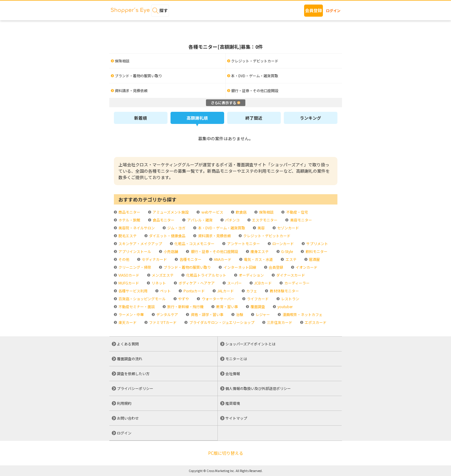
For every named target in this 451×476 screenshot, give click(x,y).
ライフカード (257, 299)
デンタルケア (167, 314)
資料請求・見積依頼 (214, 236)
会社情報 (233, 373)
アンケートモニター (243, 243)
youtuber (285, 306)
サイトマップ (236, 418)
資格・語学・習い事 (207, 314)
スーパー (234, 283)
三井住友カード (279, 322)
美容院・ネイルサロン (136, 228)
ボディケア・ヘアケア (196, 283)
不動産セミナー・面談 (136, 306)
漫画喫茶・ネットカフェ (302, 314)
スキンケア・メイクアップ (140, 243)
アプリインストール (134, 251)
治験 (239, 314)
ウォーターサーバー (218, 299)
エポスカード (315, 322)
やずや (183, 299)
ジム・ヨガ (176, 228)
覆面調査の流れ (130, 359)
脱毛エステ (127, 236)
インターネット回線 (239, 267)
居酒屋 (314, 259)
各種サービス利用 (133, 291)
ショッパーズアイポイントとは (250, 344)
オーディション (251, 275)
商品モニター (129, 212)
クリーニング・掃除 (134, 267)
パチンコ (232, 220)
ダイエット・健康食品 (167, 236)
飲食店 (241, 212)
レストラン (290, 299)
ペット (165, 291)
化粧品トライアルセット (206, 275)
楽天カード (127, 322)
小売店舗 (170, 251)
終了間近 (254, 118)
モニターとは (236, 359)
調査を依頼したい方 (133, 373)
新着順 (141, 118)
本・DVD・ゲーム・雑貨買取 (221, 228)
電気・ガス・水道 (258, 259)
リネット (158, 283)
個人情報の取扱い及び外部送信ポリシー (258, 388)
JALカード (225, 291)
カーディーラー (297, 283)
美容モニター (301, 220)
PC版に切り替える (226, 453)
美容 (261, 228)
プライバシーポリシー (135, 388)
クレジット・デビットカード (266, 236)
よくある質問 (128, 344)
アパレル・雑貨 (199, 220)
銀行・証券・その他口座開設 (214, 251)
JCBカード (262, 283)
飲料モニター (316, 251)
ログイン (333, 10)
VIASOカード (128, 275)
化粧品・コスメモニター (194, 243)
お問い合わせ (128, 418)
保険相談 (266, 212)
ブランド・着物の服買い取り (187, 267)
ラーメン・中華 (131, 314)
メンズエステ (162, 275)
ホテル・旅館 (129, 220)
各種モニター (190, 259)
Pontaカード (194, 291)
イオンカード (306, 267)
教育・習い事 (227, 306)
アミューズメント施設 (170, 212)
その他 (123, 259)
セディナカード (154, 259)
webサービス (212, 212)
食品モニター (163, 220)
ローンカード (283, 243)
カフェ (251, 291)
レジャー (262, 314)
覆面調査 (257, 306)
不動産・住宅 (297, 212)
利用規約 (124, 403)
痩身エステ (259, 251)
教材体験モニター (284, 291)
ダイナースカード (290, 275)
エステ (291, 259)
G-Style (287, 251)
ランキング (310, 118)
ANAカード (222, 259)
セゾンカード (288, 228)
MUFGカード (128, 283)
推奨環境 (233, 403)
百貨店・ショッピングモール (142, 299)
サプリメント (317, 243)
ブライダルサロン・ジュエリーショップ (221, 322)
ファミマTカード (162, 322)
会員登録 (313, 10)
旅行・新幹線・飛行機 (185, 306)
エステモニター (264, 220)
